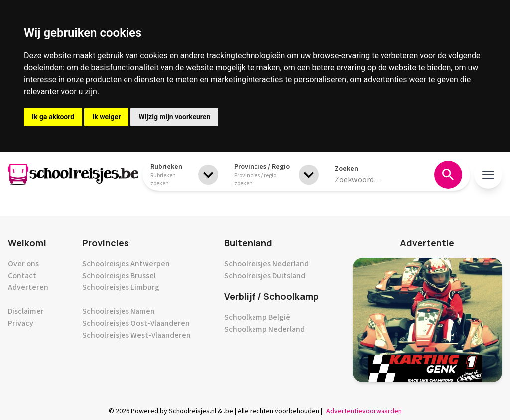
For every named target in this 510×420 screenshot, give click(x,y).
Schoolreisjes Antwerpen (126, 264)
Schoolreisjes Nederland (266, 264)
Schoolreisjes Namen (119, 311)
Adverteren (28, 287)
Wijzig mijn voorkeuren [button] (174, 117)
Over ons (23, 264)
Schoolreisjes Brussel (119, 276)
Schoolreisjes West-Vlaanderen (136, 335)
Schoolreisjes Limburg (121, 287)
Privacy (21, 323)
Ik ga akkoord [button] (53, 117)
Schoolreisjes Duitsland (265, 276)
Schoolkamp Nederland (264, 329)
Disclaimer (26, 311)
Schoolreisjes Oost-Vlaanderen (136, 323)
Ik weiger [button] (106, 117)
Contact (22, 276)
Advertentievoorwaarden (364, 411)
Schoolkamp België (257, 317)
